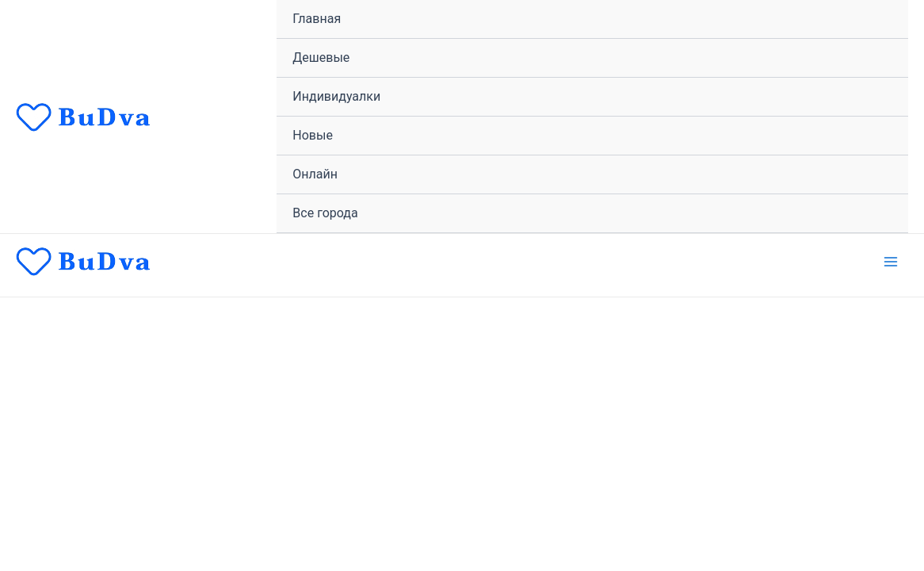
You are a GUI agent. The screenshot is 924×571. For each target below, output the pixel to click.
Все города (325, 213)
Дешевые (321, 57)
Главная (317, 19)
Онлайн (315, 174)
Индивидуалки (336, 96)
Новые (313, 135)
